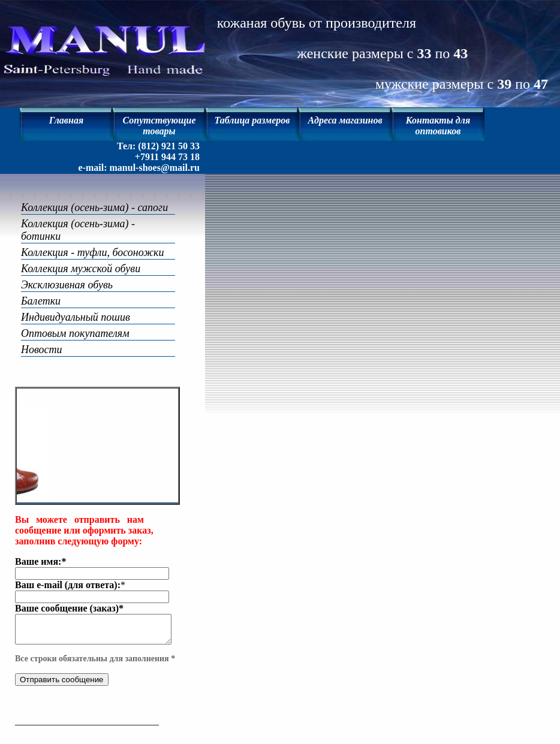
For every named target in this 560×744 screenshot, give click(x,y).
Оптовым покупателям (75, 321)
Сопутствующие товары (159, 126)
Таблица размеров (252, 120)
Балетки (41, 288)
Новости (42, 337)
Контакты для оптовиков (438, 126)
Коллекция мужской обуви (81, 256)
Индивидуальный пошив (76, 305)
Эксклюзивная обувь (67, 272)
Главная (66, 120)
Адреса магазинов (345, 120)
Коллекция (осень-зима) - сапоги (94, 207)
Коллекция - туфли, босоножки (92, 240)
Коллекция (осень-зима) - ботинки (99, 224)
